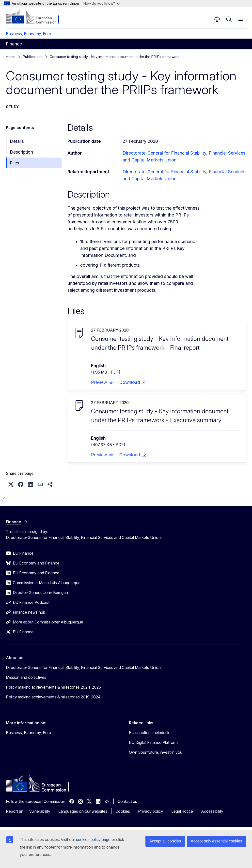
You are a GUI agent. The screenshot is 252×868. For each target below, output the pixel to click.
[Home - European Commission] (36, 17)
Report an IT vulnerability (28, 811)
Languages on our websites (83, 811)
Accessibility (212, 811)
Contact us (127, 801)
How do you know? (102, 3)
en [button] (217, 19)
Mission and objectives (26, 677)
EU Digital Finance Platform (153, 742)
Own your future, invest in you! (156, 752)
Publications (33, 57)
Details (17, 141)
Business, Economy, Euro (29, 34)
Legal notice (182, 811)
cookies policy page (93, 840)
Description (21, 152)
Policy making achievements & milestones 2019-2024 (53, 697)
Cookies (123, 811)
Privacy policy (151, 811)
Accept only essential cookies (216, 841)
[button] (102, 382)
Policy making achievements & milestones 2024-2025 (53, 687)
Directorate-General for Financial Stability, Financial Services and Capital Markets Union (83, 667)
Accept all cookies (165, 841)
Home (11, 57)
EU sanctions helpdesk (149, 733)
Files (15, 163)
